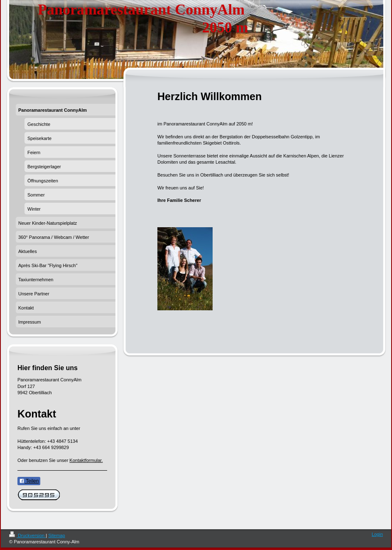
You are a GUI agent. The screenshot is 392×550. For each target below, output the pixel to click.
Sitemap (56, 535)
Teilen (29, 481)
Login (377, 534)
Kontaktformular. (86, 460)
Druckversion (27, 535)
